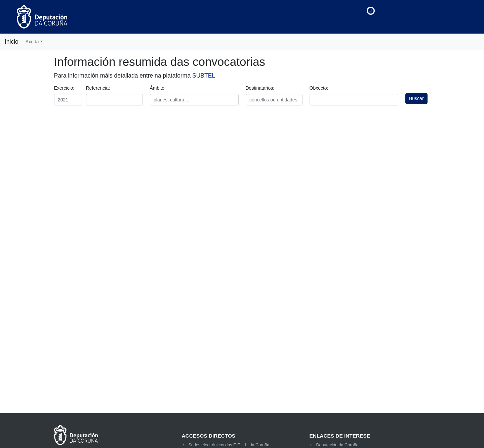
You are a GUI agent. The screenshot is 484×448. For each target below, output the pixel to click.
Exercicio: (64, 88)
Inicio (12, 42)
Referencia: (98, 88)
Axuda (32, 42)
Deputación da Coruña (337, 445)
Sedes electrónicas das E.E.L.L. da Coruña (229, 445)
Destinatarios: (260, 88)
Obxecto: (319, 88)
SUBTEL (204, 76)
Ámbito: (158, 88)
